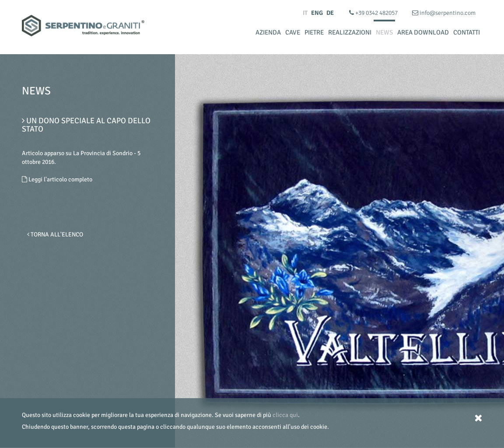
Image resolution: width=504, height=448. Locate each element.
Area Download (423, 32)
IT (305, 13)
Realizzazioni (350, 32)
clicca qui (285, 415)
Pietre (314, 32)
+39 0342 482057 (374, 13)
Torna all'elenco (55, 234)
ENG (317, 13)
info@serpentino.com (444, 13)
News (384, 32)
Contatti (467, 32)
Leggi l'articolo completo (57, 179)
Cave (293, 32)
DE (330, 13)
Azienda (268, 32)
